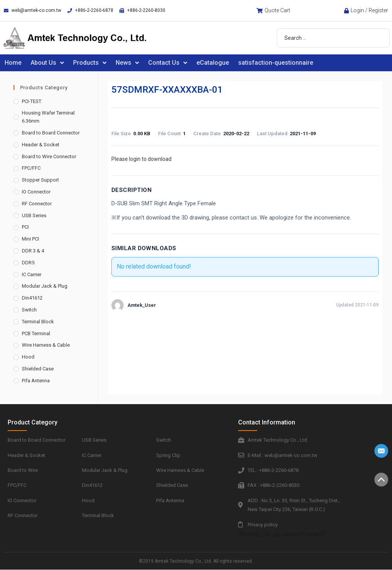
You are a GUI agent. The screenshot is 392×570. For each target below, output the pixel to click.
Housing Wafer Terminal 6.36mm (48, 117)
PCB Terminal (36, 333)
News (127, 63)
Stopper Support (40, 180)
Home (13, 63)
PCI (25, 227)
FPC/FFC (31, 168)
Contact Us (168, 63)
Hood (28, 357)
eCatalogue (213, 63)
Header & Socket (41, 145)
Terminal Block (38, 322)
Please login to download (141, 159)
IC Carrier (32, 274)
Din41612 (32, 298)
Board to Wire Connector (49, 156)
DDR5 (28, 263)
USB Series (34, 215)
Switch (29, 310)
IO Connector (36, 192)
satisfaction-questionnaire (276, 63)
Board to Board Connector (51, 133)
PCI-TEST (32, 101)
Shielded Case (38, 369)
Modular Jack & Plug (45, 286)
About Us (47, 63)
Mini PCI (30, 239)
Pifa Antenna (36, 381)
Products (90, 63)
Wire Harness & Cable (46, 345)
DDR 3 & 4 (33, 251)
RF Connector (37, 204)
